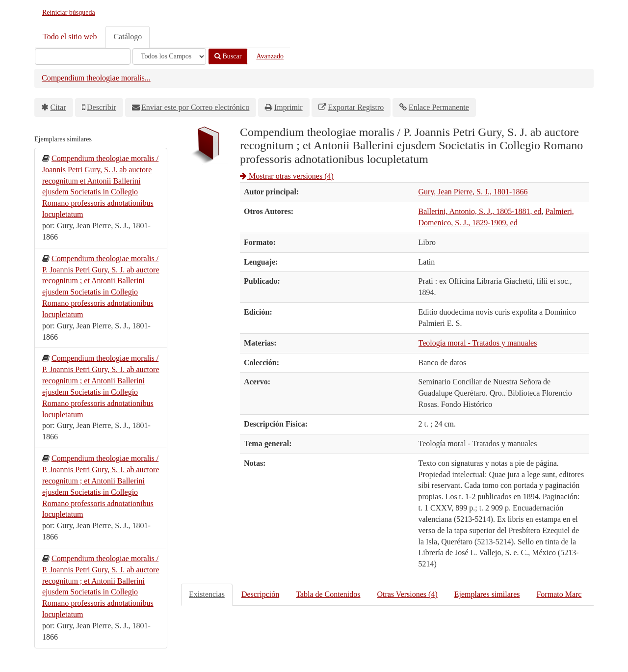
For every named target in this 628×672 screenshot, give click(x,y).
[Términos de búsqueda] (83, 56)
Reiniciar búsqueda (69, 13)
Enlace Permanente (439, 107)
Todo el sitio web (70, 37)
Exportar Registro (356, 107)
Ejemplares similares (487, 594)
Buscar (228, 56)
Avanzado (270, 56)
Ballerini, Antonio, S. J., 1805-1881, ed (480, 211)
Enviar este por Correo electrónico (195, 107)
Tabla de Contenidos (328, 594)
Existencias (207, 594)
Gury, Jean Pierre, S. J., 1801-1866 (473, 192)
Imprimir (288, 107)
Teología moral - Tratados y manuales (478, 343)
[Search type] (169, 56)
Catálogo (128, 37)
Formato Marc (559, 594)
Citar (58, 107)
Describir (102, 107)
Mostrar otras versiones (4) (287, 176)
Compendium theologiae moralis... (96, 78)
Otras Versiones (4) (407, 594)
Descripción (260, 594)
